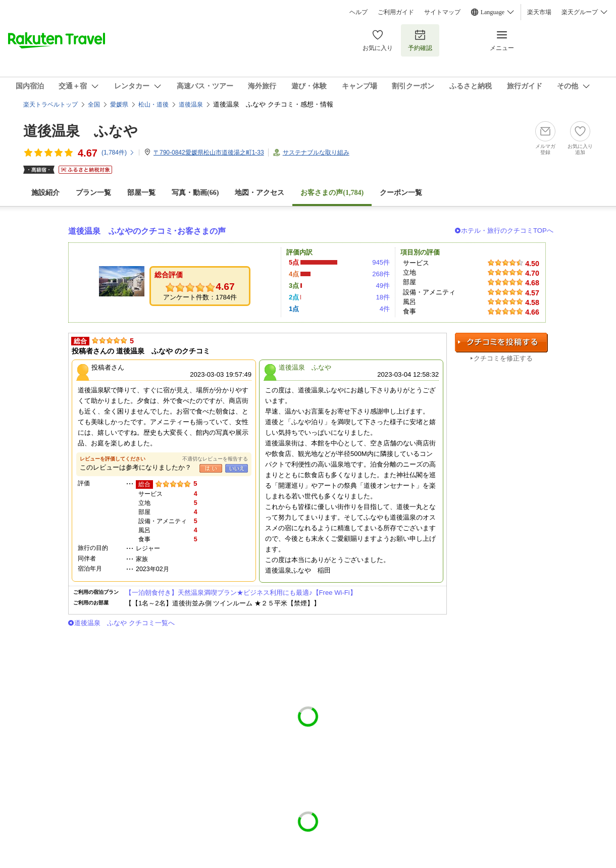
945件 (381, 262)
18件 (383, 297)
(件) (118, 152)
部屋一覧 (141, 193)
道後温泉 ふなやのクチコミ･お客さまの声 (147, 231)
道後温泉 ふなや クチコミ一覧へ (124, 623)
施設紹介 (45, 193)
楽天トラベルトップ (50, 105)
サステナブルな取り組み (316, 152)
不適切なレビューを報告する (215, 459)
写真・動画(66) (195, 193)
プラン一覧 (93, 193)
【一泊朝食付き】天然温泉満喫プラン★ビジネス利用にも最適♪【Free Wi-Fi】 (241, 593)
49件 (383, 286)
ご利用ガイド (396, 12)
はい (211, 468)
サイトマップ (442, 12)
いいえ (237, 468)
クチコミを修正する (503, 358)
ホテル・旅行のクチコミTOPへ (507, 231)
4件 (385, 309)
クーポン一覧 (401, 193)
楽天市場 (539, 12)
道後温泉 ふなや (81, 131)
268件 (381, 274)
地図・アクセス (260, 193)
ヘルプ (358, 12)
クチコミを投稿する (501, 343)
